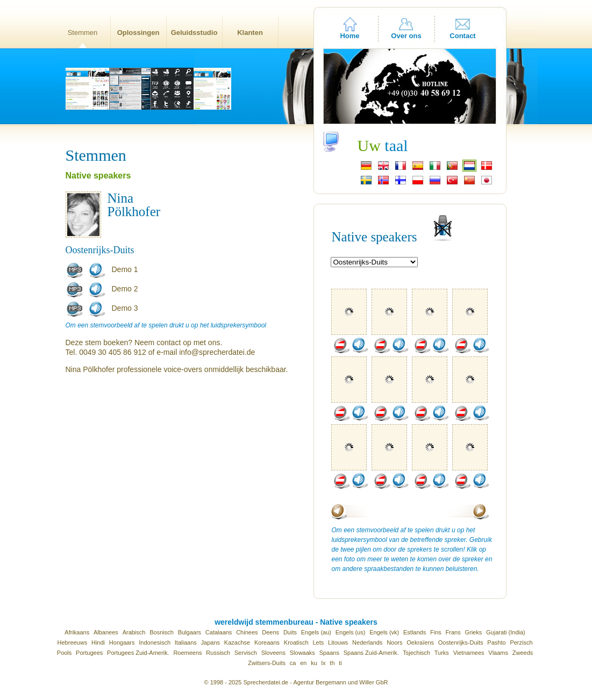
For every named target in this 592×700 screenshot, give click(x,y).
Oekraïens (420, 642)
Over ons (406, 36)
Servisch (246, 653)
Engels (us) (351, 632)
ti (340, 663)
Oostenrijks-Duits (461, 642)
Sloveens (273, 653)
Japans (211, 642)
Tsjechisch (416, 653)
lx (324, 663)
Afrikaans (77, 632)
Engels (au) (316, 632)
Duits (290, 632)
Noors (394, 642)
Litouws (338, 642)
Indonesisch (155, 642)
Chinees (247, 632)
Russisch (218, 653)
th (332, 663)
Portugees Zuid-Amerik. (138, 653)
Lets (318, 642)
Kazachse (237, 642)
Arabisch (134, 632)
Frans (453, 632)
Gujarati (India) (506, 632)
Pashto (496, 642)
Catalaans (219, 632)
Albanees (106, 632)
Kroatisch (296, 642)
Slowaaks (302, 653)
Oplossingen (138, 33)
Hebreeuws (73, 642)
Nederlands (367, 642)
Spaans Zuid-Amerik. (371, 653)
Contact (462, 36)
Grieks (473, 632)
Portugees (89, 653)
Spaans (329, 653)
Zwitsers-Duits (267, 663)
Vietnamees (469, 653)
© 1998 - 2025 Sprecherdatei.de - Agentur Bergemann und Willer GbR (296, 682)
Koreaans (267, 642)
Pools (65, 653)
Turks (442, 653)
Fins (436, 632)
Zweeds (523, 653)
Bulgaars (190, 632)
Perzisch (521, 642)
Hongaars (122, 642)
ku (314, 663)
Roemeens (187, 653)
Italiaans (186, 642)
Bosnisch (162, 632)
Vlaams (498, 653)
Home (350, 36)
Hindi (98, 642)
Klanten (250, 33)
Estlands (415, 632)
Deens (270, 632)
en (303, 663)
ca (293, 663)
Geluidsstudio (194, 33)
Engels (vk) (384, 632)
